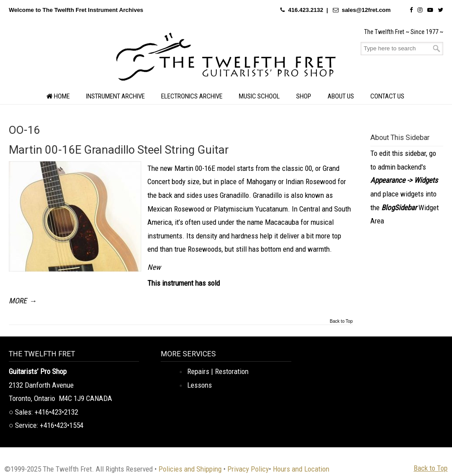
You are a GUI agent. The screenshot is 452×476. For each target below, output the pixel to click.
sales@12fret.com (366, 10)
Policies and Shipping (190, 469)
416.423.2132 (306, 10)
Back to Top (341, 321)
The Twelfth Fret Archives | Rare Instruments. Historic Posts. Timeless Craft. (226, 59)
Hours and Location (301, 469)
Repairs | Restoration (218, 371)
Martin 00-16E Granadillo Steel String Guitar (119, 150)
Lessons (200, 385)
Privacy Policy (248, 469)
